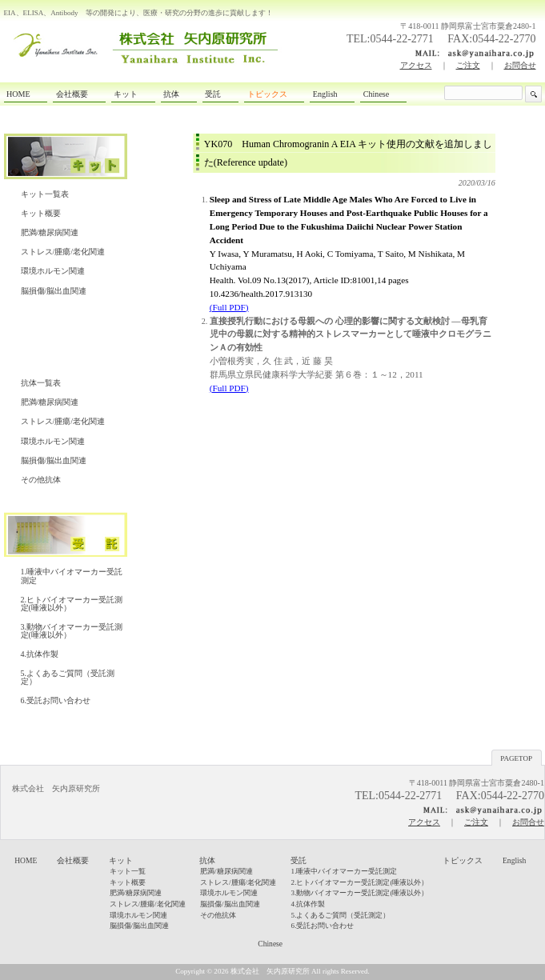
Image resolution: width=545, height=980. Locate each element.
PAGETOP (516, 758)
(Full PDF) (229, 388)
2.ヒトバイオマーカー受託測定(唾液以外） (72, 604)
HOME (26, 860)
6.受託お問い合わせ (56, 700)
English (514, 860)
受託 (299, 860)
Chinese (270, 944)
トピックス (463, 860)
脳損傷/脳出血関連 (54, 291)
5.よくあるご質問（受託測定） (68, 677)
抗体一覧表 (41, 383)
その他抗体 (41, 480)
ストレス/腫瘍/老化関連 (63, 252)
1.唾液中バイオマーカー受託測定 (72, 576)
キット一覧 (128, 871)
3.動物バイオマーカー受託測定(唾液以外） (72, 631)
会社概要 (73, 860)
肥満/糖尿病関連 (50, 232)
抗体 (207, 860)
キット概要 (41, 213)
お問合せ (520, 65)
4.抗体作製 (40, 654)
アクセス (416, 65)
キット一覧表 (45, 194)
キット (121, 860)
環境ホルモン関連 (53, 271)
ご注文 (468, 65)
